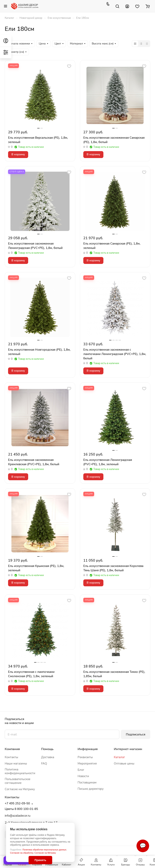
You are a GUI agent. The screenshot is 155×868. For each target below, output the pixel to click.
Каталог (119, 757)
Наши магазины (16, 764)
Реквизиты (85, 757)
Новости (83, 776)
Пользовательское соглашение (18, 781)
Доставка (48, 757)
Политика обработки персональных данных (44, 850)
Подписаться (136, 734)
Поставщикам (87, 782)
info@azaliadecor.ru (18, 816)
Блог (81, 770)
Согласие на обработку (22, 853)
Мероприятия (87, 764)
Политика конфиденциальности (20, 771)
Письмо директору (91, 789)
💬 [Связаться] (143, 846)
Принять (40, 860)
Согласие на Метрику (45, 853)
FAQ (44, 764)
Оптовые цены (124, 764)
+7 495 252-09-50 (17, 804)
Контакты (11, 757)
